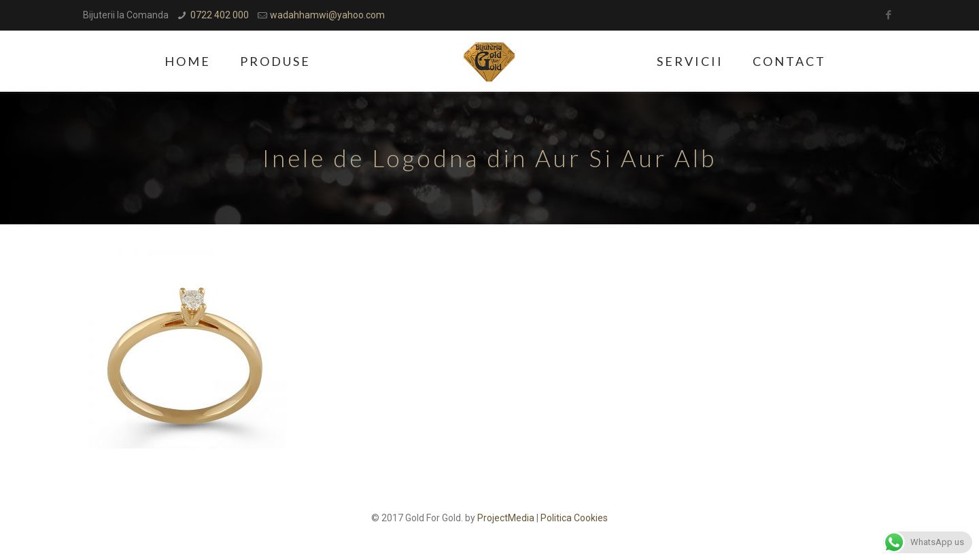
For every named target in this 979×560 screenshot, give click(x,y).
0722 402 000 (220, 15)
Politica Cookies (574, 518)
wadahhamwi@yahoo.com (327, 15)
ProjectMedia (506, 518)
